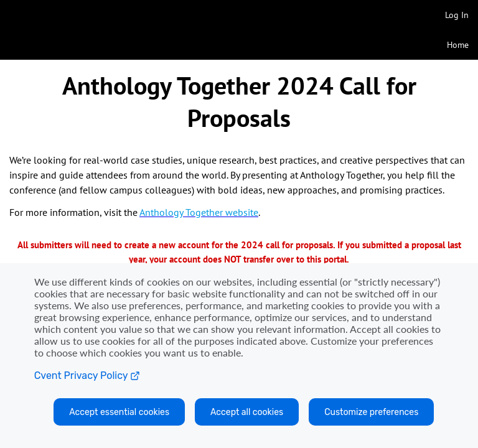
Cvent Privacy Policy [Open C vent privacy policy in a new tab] (87, 376)
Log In (457, 15)
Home (458, 45)
